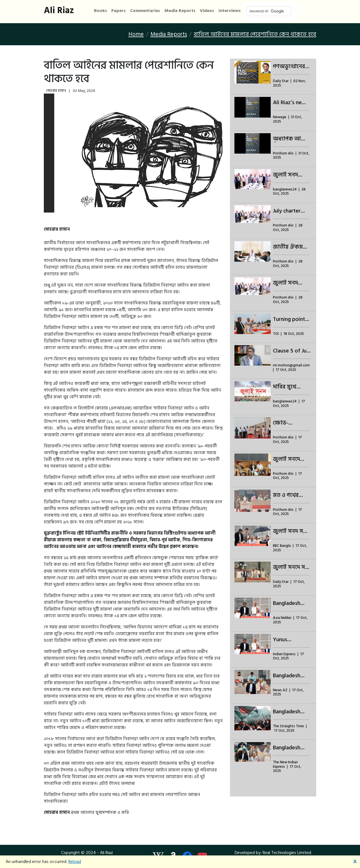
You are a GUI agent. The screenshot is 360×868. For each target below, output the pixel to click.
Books (100, 11)
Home (136, 34)
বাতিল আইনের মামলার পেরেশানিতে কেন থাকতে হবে (255, 34)
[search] (268, 11)
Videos (207, 11)
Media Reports (180, 11)
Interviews (230, 11)
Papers (118, 11)
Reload (75, 862)
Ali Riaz (59, 10)
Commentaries (145, 11)
